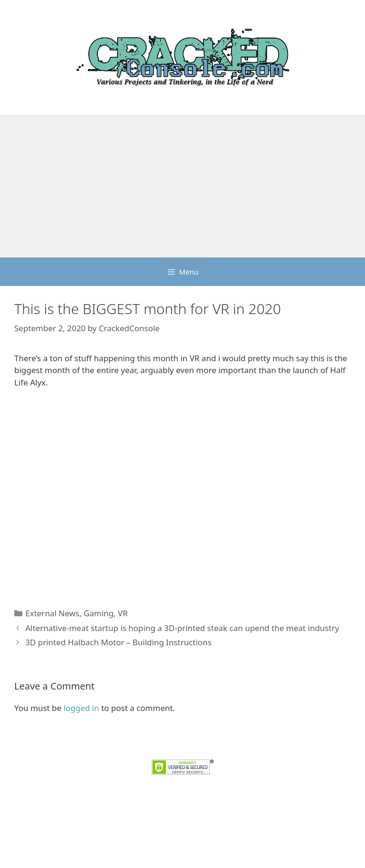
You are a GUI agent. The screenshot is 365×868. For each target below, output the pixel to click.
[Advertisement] (182, 186)
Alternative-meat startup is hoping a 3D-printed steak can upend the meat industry (182, 628)
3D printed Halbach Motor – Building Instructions (118, 642)
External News (52, 613)
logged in (82, 708)
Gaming (99, 613)
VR (123, 613)
